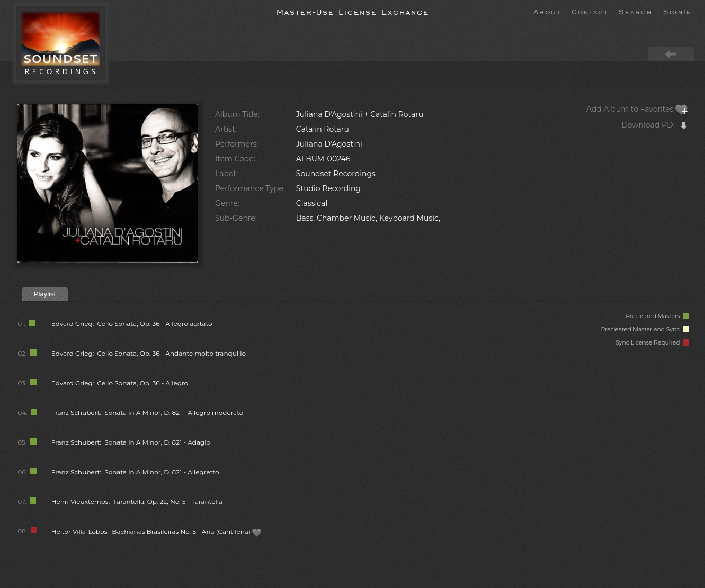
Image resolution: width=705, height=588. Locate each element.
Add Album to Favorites (637, 109)
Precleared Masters (657, 316)
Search (636, 11)
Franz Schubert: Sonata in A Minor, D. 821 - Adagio (131, 442)
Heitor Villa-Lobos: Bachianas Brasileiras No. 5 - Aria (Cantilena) (157, 532)
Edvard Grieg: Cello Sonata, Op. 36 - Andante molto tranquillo (149, 353)
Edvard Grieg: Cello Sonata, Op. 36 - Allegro (120, 383)
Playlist (45, 294)
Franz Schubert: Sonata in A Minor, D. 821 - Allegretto (135, 472)
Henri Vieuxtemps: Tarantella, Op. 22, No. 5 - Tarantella (137, 501)
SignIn (677, 11)
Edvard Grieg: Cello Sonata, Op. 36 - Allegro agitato (132, 324)
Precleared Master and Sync (645, 329)
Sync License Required (652, 343)
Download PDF (655, 125)
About (547, 11)
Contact (590, 11)
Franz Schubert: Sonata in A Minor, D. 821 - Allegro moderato (148, 413)
